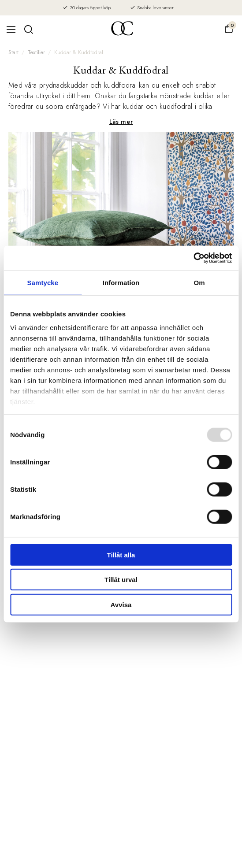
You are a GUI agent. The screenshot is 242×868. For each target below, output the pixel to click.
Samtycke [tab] (43, 282)
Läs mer (121, 122)
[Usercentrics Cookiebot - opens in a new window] (193, 258)
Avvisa (121, 604)
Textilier (36, 52)
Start (13, 52)
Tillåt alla (121, 555)
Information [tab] (121, 282)
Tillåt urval (121, 580)
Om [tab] (199, 282)
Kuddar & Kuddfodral (79, 52)
